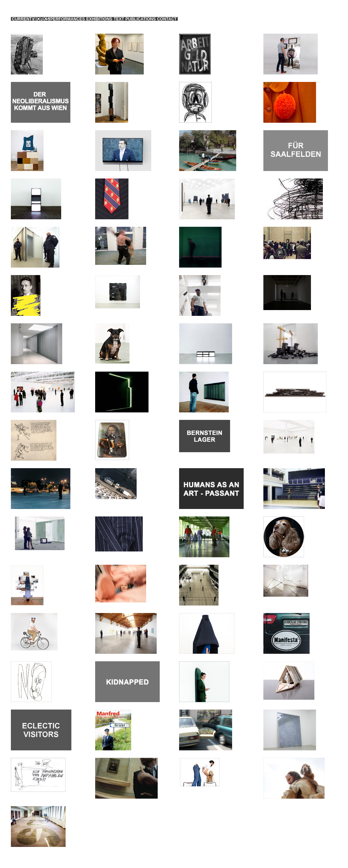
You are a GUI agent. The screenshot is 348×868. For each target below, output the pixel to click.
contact (167, 19)
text (119, 19)
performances (68, 19)
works (41, 19)
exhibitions (99, 19)
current (22, 19)
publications (141, 19)
